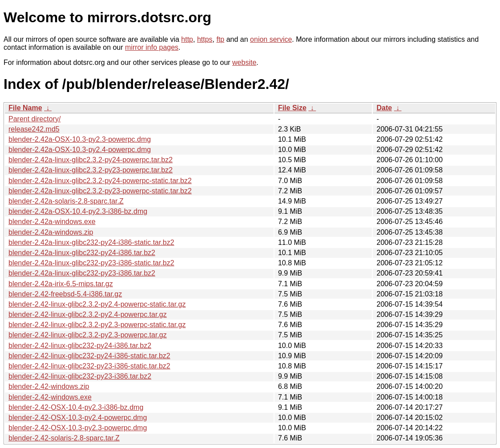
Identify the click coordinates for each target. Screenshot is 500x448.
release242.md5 (34, 129)
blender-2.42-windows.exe (50, 397)
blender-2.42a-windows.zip (51, 232)
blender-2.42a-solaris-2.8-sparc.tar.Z (66, 201)
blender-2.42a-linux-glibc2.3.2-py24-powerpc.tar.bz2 (91, 160)
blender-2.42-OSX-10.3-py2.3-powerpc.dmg (78, 428)
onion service (271, 39)
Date (384, 108)
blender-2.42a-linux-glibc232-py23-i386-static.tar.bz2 (91, 263)
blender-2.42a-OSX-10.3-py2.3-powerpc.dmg (80, 139)
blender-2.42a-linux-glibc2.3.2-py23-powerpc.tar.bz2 (91, 170)
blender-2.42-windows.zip (49, 386)
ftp (220, 39)
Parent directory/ (34, 119)
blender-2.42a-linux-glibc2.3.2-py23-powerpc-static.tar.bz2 (100, 191)
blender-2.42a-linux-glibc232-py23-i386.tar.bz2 (82, 273)
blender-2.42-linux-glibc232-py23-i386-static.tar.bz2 (89, 366)
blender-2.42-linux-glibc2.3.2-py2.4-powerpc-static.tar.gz (97, 304)
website (244, 62)
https (205, 39)
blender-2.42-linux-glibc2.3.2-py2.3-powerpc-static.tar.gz (97, 325)
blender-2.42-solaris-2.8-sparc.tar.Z (64, 438)
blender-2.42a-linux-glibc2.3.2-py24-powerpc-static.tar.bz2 (100, 181)
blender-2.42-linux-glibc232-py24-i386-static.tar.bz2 (89, 356)
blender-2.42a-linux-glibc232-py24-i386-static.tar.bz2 (91, 242)
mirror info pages (152, 47)
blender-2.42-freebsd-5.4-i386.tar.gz (65, 294)
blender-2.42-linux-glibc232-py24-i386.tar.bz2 (80, 346)
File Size (292, 108)
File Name (25, 108)
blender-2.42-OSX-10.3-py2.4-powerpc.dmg (78, 418)
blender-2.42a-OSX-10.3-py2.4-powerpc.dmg (80, 150)
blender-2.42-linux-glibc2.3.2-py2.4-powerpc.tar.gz (88, 314)
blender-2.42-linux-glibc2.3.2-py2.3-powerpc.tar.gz (88, 335)
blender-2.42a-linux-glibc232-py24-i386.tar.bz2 (82, 253)
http (187, 39)
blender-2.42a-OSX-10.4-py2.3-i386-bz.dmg (78, 211)
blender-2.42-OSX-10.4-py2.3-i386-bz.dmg (76, 407)
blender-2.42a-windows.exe (52, 222)
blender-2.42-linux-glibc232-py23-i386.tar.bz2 (80, 376)
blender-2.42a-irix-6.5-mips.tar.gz (61, 284)
